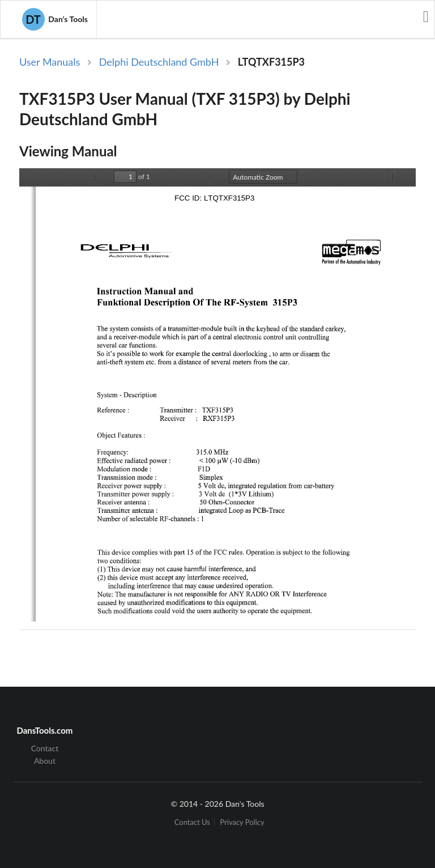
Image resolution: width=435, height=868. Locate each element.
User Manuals (50, 62)
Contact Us (192, 822)
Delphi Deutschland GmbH (159, 62)
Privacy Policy (242, 822)
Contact (45, 748)
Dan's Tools (55, 19)
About (45, 761)
